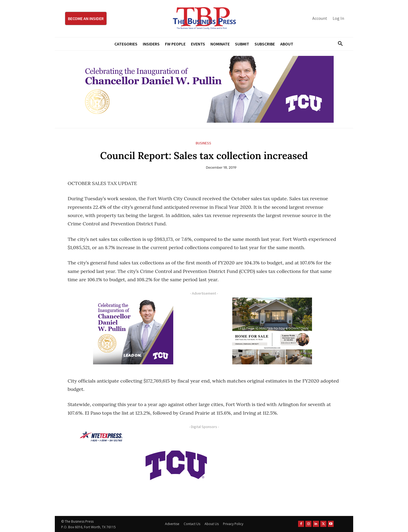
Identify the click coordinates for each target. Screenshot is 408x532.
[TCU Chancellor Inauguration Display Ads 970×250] (204, 89)
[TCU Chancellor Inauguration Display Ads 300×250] (133, 331)
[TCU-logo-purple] (176, 464)
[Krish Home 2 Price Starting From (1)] (272, 331)
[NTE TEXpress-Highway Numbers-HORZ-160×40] (101, 436)
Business (203, 143)
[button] (338, 44)
